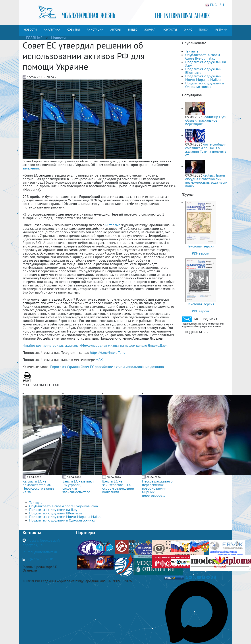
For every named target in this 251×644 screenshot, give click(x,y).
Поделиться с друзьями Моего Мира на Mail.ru (203, 78)
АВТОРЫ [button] (116, 30)
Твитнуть (192, 51)
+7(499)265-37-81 (40, 559)
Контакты (32, 533)
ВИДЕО (133, 30)
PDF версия (201, 253)
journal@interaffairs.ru (40, 552)
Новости (58, 38)
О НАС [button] (188, 30)
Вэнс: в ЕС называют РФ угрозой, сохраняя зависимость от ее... (78, 486)
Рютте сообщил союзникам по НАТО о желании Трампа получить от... (206, 150)
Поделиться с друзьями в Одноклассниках (205, 85)
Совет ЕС (87, 367)
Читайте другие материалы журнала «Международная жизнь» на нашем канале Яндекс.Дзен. (95, 345)
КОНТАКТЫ (170, 30)
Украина (73, 367)
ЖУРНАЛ (150, 30)
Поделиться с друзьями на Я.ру (206, 64)
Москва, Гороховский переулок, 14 (41, 543)
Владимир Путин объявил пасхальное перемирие (207, 120)
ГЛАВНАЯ (34, 38)
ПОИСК (204, 30)
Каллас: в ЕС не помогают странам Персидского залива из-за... (39, 486)
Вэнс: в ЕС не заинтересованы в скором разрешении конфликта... (118, 486)
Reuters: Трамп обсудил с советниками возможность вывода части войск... (206, 181)
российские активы (110, 367)
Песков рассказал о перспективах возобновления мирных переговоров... (157, 488)
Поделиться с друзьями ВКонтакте (203, 71)
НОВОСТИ (30, 30)
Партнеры (85, 533)
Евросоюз (58, 367)
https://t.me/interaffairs (107, 352)
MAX (99, 360)
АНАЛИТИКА (52, 30)
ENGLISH (215, 5)
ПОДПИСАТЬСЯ (197, 332)
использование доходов (145, 367)
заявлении (31, 168)
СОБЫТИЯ (73, 30)
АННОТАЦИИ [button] (95, 30)
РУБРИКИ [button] (221, 30)
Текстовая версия (201, 246)
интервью (113, 225)
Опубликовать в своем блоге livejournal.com (203, 56)
